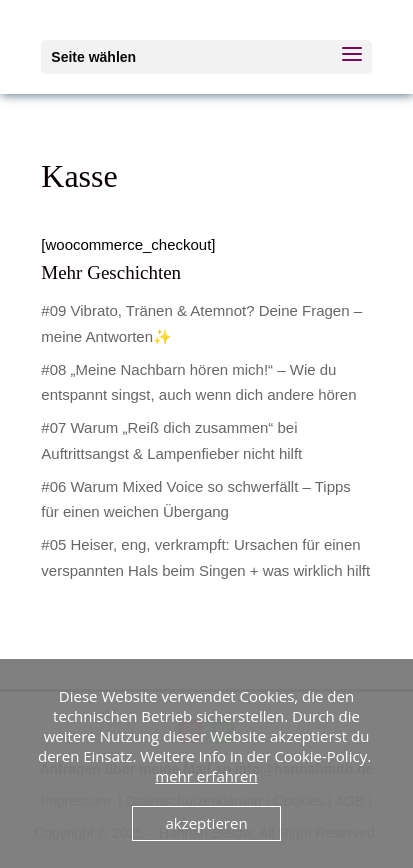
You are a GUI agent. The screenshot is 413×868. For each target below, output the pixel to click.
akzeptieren (206, 823)
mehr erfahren (206, 776)
